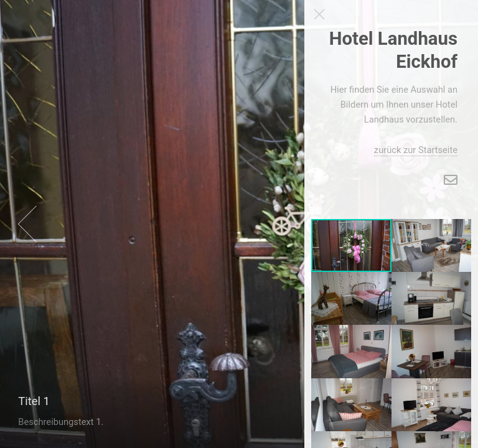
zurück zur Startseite (416, 150)
